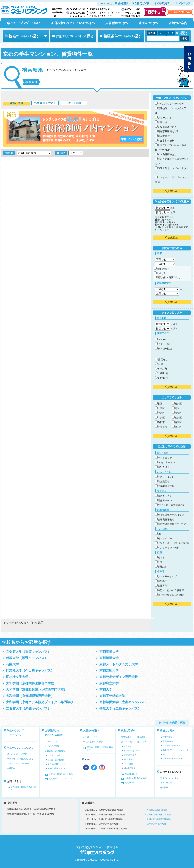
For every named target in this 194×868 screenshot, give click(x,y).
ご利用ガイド (141, 3)
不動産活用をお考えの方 (136, 778)
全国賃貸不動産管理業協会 (159, 819)
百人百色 (127, 746)
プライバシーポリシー (170, 778)
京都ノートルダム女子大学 (119, 664)
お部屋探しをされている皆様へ (73, 23)
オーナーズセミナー (132, 751)
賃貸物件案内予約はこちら (61, 774)
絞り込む (172, 191)
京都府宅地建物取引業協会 (159, 814)
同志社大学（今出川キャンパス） (30, 670)
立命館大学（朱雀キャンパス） (28, 708)
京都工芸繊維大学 (112, 696)
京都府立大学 (109, 683)
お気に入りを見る (180, 12)
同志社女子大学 (17, 677)
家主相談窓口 (131, 774)
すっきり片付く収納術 (93, 742)
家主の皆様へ (148, 23)
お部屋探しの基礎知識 (55, 751)
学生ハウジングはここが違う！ (21, 759)
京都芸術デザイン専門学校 (119, 677)
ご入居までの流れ (55, 755)
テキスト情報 (74, 104)
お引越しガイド (90, 737)
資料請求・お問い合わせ (155, 11)
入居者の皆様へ (116, 23)
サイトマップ (182, 3)
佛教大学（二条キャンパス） (120, 708)
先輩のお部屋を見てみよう (59, 768)
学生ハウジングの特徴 (17, 754)
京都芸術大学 (109, 670)
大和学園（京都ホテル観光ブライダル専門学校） (41, 702)
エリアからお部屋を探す (73, 36)
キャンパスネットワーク (18, 763)
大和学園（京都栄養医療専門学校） (32, 683)
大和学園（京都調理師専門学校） (30, 696)
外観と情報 (16, 104)
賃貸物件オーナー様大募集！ (134, 737)
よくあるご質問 (52, 746)
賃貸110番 (129, 782)
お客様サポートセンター (173, 759)
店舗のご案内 (178, 23)
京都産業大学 (109, 652)
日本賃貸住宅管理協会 (157, 824)
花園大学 (12, 664)
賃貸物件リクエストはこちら (62, 778)
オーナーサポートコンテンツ (134, 742)
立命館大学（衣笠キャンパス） (28, 652)
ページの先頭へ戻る (172, 723)
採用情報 (164, 787)
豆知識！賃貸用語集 (56, 760)
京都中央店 (167, 737)
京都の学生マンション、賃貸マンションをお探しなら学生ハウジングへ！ (26, 9)
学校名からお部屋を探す (26, 36)
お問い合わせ (189, 59)
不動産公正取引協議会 (157, 810)
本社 (165, 754)
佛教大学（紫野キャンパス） (27, 658)
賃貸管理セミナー (131, 755)
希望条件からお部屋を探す (121, 36)
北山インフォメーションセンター (176, 750)
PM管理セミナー (131, 759)
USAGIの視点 (129, 768)
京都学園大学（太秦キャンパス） (123, 702)
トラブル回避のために (57, 764)
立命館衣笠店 (168, 741)
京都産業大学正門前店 (172, 746)
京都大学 (106, 689)
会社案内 (122, 3)
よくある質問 (161, 3)
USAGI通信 (128, 764)
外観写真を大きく (45, 104)
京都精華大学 (109, 658)
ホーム (106, 3)
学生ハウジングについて (24, 23)
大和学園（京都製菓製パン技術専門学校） (36, 689)
